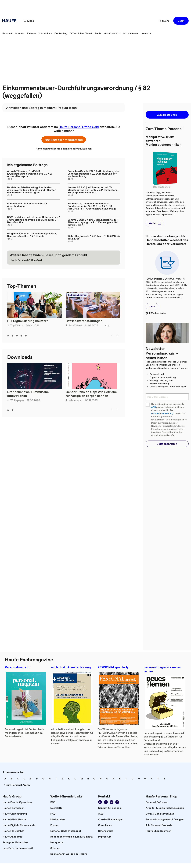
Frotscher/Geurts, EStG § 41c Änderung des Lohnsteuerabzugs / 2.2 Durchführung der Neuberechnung (93, 174)
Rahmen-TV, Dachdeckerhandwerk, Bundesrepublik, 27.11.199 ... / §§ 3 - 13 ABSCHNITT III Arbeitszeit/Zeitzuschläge (92, 206)
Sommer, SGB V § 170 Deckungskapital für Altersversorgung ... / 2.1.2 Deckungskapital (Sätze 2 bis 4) (93, 222)
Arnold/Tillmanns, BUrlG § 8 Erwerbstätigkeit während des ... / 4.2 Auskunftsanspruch (29, 174)
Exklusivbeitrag (77, 295)
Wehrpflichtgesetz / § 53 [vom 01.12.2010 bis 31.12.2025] (94, 237)
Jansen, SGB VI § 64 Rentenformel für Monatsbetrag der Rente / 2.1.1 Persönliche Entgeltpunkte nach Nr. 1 (93, 190)
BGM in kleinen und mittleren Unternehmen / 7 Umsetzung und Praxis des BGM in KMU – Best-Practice (33, 220)
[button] (29, 21)
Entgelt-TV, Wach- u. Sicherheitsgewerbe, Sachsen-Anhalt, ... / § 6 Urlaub (32, 235)
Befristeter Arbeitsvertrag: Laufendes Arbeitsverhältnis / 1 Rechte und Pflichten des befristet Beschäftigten (32, 190)
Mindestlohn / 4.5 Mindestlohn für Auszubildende (27, 205)
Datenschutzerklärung (162, 413)
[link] (7, 33)
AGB (153, 407)
